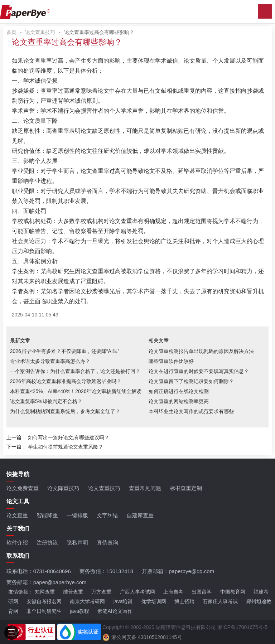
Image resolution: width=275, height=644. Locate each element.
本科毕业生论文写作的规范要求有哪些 (191, 411)
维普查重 (73, 592)
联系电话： (39, 571)
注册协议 (47, 543)
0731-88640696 (52, 571)
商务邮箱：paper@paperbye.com (47, 582)
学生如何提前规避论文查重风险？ (66, 447)
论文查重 (17, 515)
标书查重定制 (186, 488)
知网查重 (45, 592)
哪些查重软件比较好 (171, 361)
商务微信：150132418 (106, 571)
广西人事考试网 (137, 592)
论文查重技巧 (40, 32)
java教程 (79, 611)
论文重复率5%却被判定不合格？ (46, 401)
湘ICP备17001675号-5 (242, 627)
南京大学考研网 (87, 601)
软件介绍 (17, 543)
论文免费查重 (23, 488)
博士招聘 (184, 601)
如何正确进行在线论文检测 (179, 391)
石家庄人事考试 (220, 601)
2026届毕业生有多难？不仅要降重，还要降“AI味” (65, 351)
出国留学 (202, 592)
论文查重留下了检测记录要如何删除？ (191, 381)
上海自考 (173, 592)
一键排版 (77, 515)
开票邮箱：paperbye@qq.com (178, 571)
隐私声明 (77, 543)
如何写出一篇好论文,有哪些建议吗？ (69, 437)
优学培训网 (154, 601)
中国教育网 (233, 592)
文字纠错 (107, 515)
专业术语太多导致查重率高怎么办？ (50, 361)
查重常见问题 (145, 488)
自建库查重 (140, 515)
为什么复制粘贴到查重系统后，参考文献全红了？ (65, 411)
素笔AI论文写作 (115, 611)
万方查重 (101, 592)
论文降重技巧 (63, 488)
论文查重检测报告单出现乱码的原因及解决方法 (201, 351)
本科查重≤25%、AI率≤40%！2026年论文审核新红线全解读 (76, 391)
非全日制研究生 (44, 611)
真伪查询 (107, 543)
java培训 (123, 601)
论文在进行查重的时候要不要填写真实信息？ (199, 371)
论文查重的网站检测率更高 (179, 401)
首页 (11, 32)
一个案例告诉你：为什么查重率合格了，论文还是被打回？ (75, 371)
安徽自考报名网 (44, 601)
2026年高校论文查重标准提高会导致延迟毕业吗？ (66, 381)
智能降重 (47, 515)
